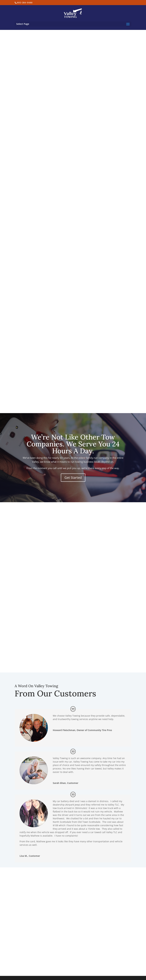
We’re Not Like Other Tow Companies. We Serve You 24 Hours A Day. (73, 444)
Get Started (73, 478)
